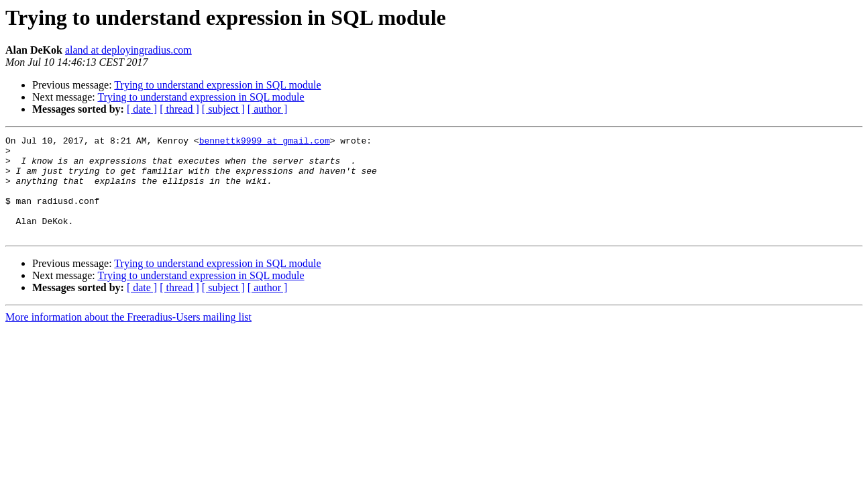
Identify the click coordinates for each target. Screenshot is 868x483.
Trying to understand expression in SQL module (217, 85)
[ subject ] (223, 109)
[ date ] (142, 109)
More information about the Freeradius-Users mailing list (128, 337)
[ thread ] (179, 109)
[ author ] (268, 109)
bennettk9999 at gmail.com (265, 142)
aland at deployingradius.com (128, 50)
